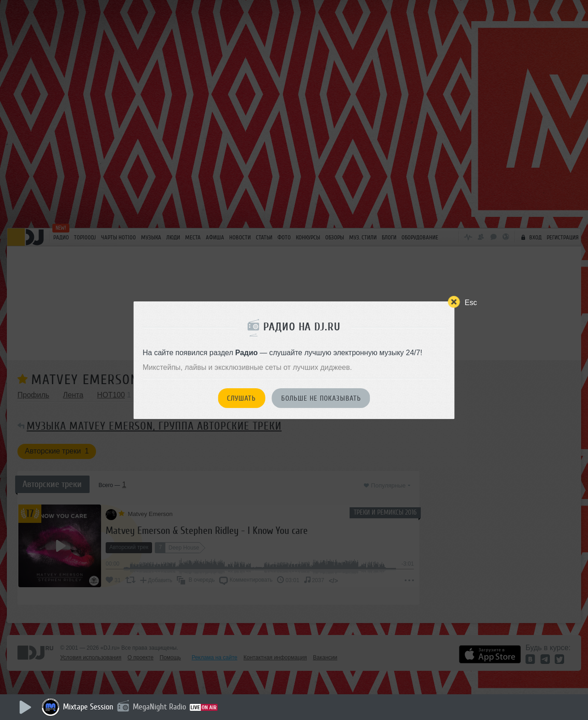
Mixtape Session (88, 707)
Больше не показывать (321, 398)
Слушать (241, 398)
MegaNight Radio (159, 707)
